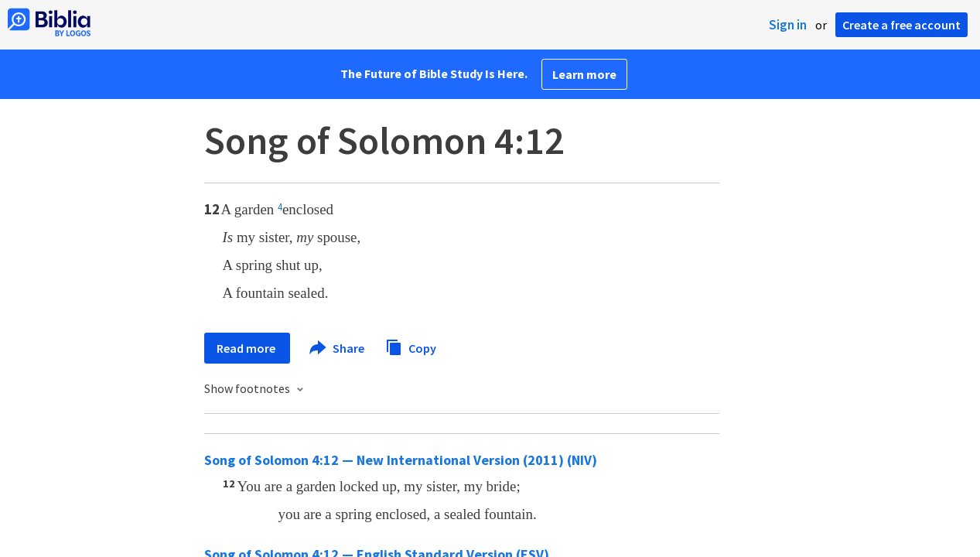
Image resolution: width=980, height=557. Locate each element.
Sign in (788, 25)
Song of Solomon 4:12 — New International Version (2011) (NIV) (401, 460)
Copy (411, 346)
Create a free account (901, 25)
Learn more (584, 74)
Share (338, 348)
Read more (247, 348)
